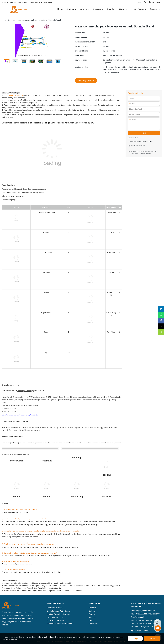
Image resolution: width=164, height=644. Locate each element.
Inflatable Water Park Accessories (60, 624)
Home (60, 9)
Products (12, 20)
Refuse (152, 639)
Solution (111, 9)
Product (70, 9)
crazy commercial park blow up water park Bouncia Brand (39, 20)
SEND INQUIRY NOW (86, 81)
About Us (123, 9)
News (91, 620)
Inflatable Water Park (15, 95)
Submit (144, 133)
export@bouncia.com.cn (145, 611)
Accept (135, 639)
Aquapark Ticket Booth (56, 620)
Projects (97, 9)
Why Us (84, 9)
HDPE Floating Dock (55, 617)
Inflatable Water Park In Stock (58, 614)
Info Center (139, 9)
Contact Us (155, 9)
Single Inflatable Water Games (59, 611)
